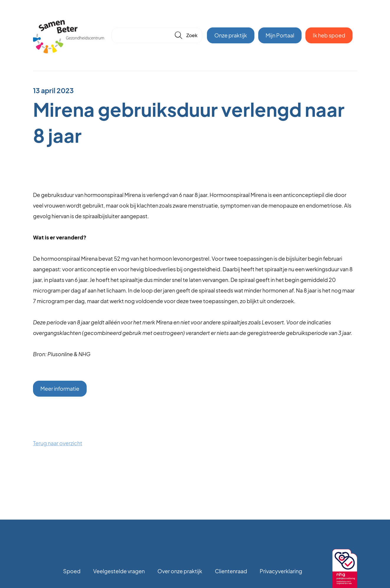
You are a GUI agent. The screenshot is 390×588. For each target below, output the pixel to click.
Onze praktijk (231, 35)
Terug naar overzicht (58, 443)
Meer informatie (60, 389)
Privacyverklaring (281, 571)
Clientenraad (231, 571)
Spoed (72, 571)
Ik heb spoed (329, 35)
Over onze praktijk (180, 571)
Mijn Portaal (280, 35)
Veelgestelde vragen (119, 571)
